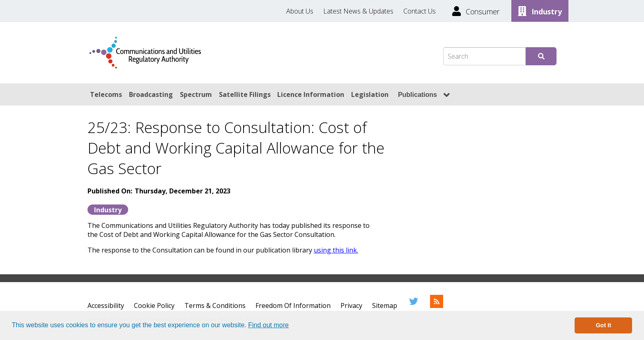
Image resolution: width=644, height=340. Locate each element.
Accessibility (106, 306)
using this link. (336, 250)
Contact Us (420, 11)
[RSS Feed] (437, 306)
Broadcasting (151, 94)
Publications (417, 95)
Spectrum (196, 94)
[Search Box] (484, 56)
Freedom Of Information (293, 306)
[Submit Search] (541, 56)
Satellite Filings (245, 94)
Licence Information (311, 94)
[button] (292, 326)
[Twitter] (414, 306)
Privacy (351, 306)
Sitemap (385, 306)
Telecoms (106, 94)
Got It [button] (603, 325)
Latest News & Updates (358, 11)
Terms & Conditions (215, 306)
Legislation (370, 94)
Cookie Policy (154, 306)
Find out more (268, 325)
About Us (300, 11)
